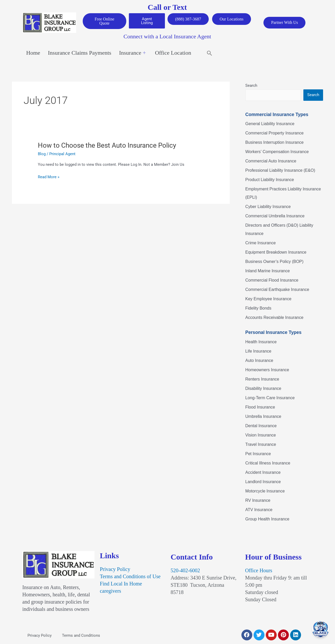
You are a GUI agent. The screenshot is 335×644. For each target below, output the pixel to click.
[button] (210, 53)
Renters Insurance (262, 379)
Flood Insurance (260, 407)
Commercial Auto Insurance (271, 161)
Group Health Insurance (267, 519)
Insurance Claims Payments (80, 53)
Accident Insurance (263, 472)
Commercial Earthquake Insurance (277, 290)
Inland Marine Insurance (268, 271)
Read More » (49, 177)
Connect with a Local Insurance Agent (167, 37)
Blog (42, 154)
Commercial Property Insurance (274, 133)
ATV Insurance (259, 510)
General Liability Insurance (270, 124)
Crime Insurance (260, 243)
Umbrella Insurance (263, 416)
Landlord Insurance (263, 482)
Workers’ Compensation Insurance (277, 152)
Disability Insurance (263, 388)
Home (33, 53)
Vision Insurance (261, 435)
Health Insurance (261, 342)
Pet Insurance (258, 454)
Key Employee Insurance (268, 299)
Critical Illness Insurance (268, 463)
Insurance (132, 53)
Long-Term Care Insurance (270, 398)
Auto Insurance (259, 360)
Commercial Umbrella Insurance (275, 216)
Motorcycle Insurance (265, 491)
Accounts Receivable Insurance (274, 318)
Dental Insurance (261, 426)
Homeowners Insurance (267, 370)
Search (251, 85)
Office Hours (259, 571)
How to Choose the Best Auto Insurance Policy (107, 145)
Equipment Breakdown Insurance (276, 252)
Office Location (173, 53)
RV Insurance (258, 500)
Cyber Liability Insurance (268, 207)
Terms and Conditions (81, 635)
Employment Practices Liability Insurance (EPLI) (283, 193)
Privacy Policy (115, 569)
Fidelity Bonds (258, 308)
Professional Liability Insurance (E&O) (280, 171)
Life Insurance (258, 351)
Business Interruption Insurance (274, 143)
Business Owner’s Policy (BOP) (274, 262)
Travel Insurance (261, 444)
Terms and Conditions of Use (130, 577)
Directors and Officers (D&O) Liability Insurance (279, 230)
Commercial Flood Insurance (272, 280)
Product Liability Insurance (270, 180)
